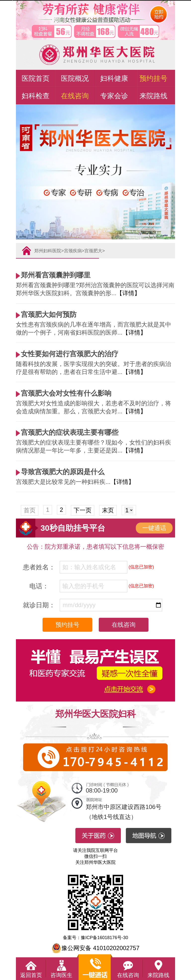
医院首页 (36, 78)
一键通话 (154, 528)
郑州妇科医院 (48, 251)
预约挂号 (153, 78)
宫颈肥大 (93, 251)
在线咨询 (75, 96)
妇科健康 (114, 78)
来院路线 (153, 96)
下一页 (83, 510)
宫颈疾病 (73, 251)
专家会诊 (114, 96)
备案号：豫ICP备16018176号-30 (95, 938)
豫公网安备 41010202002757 (95, 948)
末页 (108, 510)
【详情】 (128, 293)
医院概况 (75, 78)
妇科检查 (36, 96)
